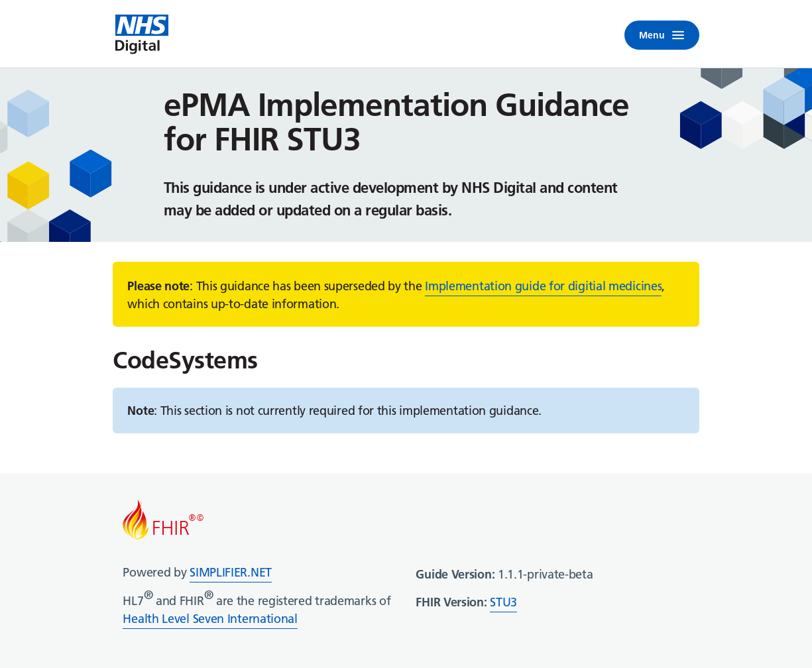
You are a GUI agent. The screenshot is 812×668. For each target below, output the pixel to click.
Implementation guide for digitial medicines (543, 286)
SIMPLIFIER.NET (231, 572)
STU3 (503, 602)
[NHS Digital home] (142, 35)
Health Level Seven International (210, 619)
